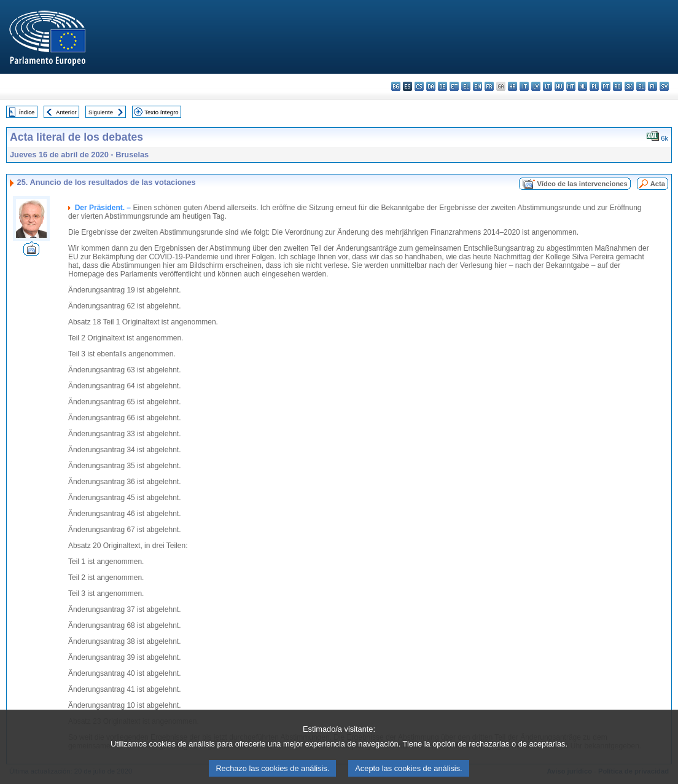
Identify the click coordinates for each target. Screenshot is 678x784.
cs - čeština (419, 86)
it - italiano (524, 86)
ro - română (618, 86)
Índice (27, 112)
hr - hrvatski (512, 86)
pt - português (606, 86)
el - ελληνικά (466, 86)
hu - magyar (559, 86)
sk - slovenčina (629, 86)
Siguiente (101, 112)
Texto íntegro (161, 112)
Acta (658, 184)
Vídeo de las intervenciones (582, 184)
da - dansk (431, 86)
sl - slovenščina (641, 86)
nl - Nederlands (583, 86)
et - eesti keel (454, 86)
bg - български (396, 86)
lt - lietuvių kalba (547, 86)
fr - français (489, 86)
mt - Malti (571, 86)
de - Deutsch (442, 86)
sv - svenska (664, 86)
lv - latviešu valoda (536, 86)
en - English (477, 86)
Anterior (66, 112)
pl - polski (594, 86)
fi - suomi (653, 86)
